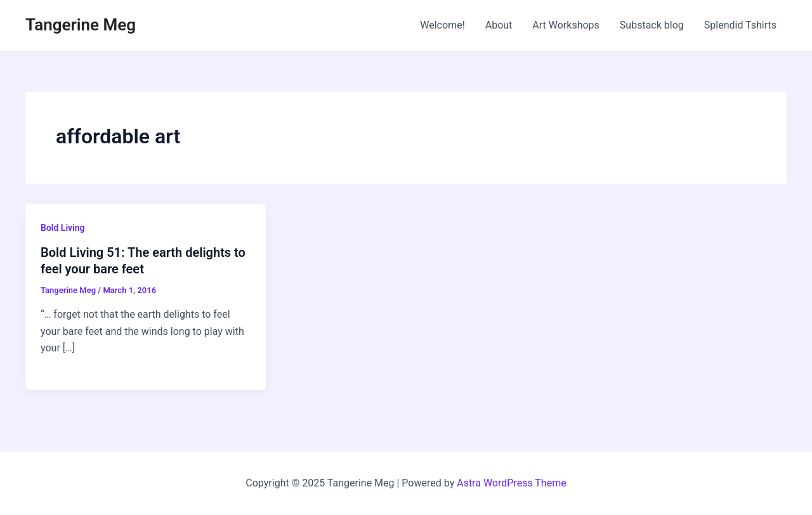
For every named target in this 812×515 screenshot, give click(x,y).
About (499, 25)
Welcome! (442, 25)
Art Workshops (566, 25)
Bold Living (62, 228)
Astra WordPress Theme (511, 483)
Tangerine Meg (81, 25)
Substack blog (652, 25)
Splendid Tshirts (740, 25)
